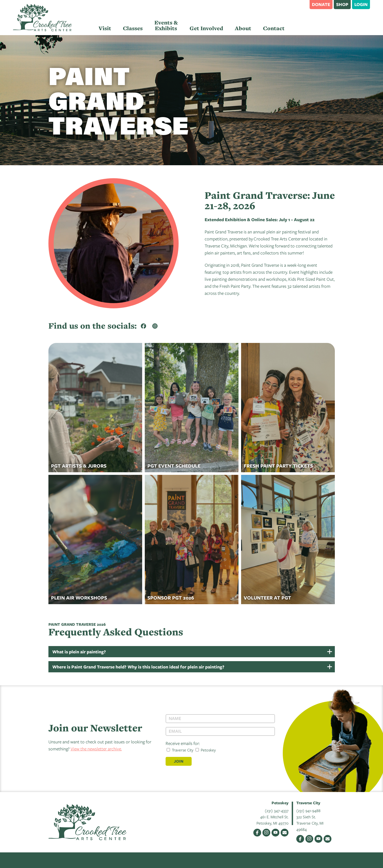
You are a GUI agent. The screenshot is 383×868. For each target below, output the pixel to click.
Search (303, 4)
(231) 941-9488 (308, 810)
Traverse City (180, 750)
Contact (274, 28)
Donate (321, 4)
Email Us (285, 833)
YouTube (275, 833)
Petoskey (206, 750)
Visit (105, 28)
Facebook (257, 833)
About (243, 28)
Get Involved (206, 28)
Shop (342, 4)
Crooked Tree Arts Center (42, 18)
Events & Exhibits (166, 25)
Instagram (266, 833)
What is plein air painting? (79, 652)
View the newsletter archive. (96, 749)
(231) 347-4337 (277, 810)
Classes (133, 28)
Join (179, 761)
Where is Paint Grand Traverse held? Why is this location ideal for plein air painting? (138, 667)
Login (361, 4)
